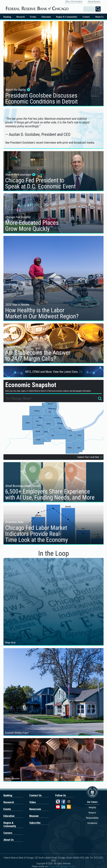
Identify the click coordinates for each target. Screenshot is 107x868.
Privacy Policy (55, 866)
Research (20, 17)
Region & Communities (67, 17)
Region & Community (10, 824)
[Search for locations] (100, 399)
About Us (99, 17)
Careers (86, 17)
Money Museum (94, 2)
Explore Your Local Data (90, 457)
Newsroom (35, 809)
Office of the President (74, 2)
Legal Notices (69, 866)
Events (33, 17)
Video (33, 802)
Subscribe (35, 823)
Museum (34, 816)
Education (46, 17)
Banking (7, 17)
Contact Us (35, 795)
